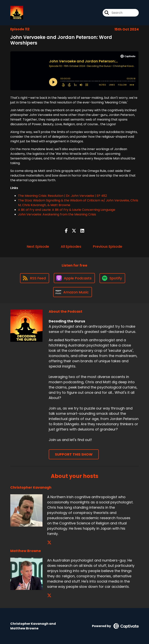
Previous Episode (108, 246)
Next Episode (38, 246)
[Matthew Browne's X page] (49, 595)
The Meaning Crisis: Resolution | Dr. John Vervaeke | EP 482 (62, 196)
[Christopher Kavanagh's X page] (49, 543)
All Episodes (71, 246)
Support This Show (74, 454)
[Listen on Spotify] (112, 278)
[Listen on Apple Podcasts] (74, 278)
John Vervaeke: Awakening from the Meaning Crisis (57, 214)
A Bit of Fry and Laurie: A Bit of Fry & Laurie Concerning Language (67, 210)
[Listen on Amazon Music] (73, 292)
